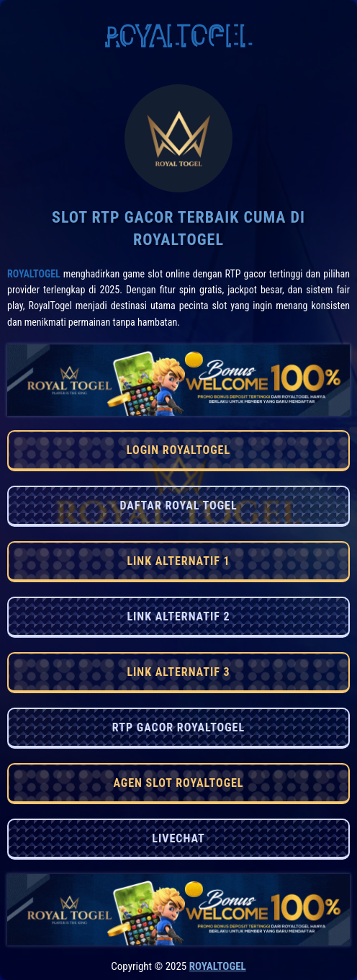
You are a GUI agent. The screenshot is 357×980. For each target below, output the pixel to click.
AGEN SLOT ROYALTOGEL (178, 783)
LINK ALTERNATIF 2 (178, 616)
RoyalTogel (34, 274)
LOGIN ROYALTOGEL (178, 450)
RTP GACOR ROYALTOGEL (178, 727)
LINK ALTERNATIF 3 (178, 672)
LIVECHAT (178, 838)
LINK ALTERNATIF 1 (178, 561)
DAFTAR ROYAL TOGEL (178, 505)
